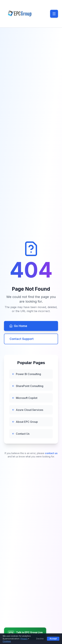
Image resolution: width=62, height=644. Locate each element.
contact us (51, 453)
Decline (40, 639)
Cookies (7, 641)
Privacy (24, 639)
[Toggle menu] (54, 14)
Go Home (18, 326)
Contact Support (22, 339)
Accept (53, 639)
